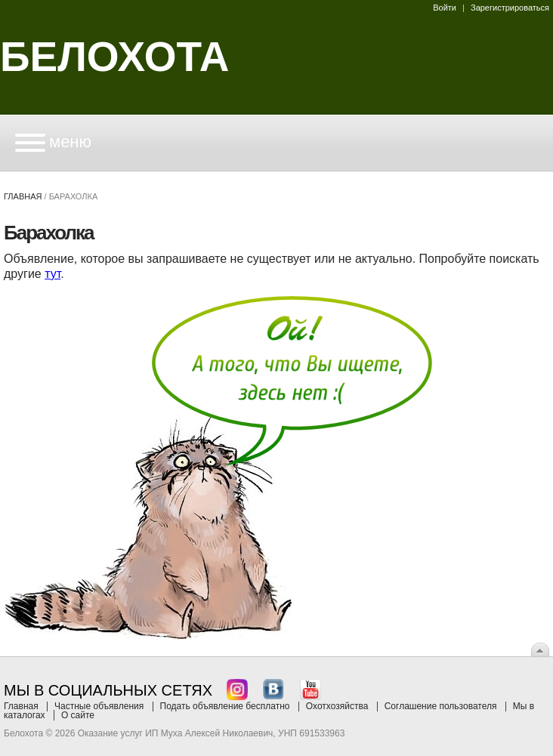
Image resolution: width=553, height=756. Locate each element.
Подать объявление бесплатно (225, 706)
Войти (445, 8)
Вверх (540, 650)
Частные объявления (99, 706)
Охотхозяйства (337, 706)
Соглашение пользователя (441, 706)
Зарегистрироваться (510, 8)
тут (53, 274)
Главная (23, 196)
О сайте (78, 715)
